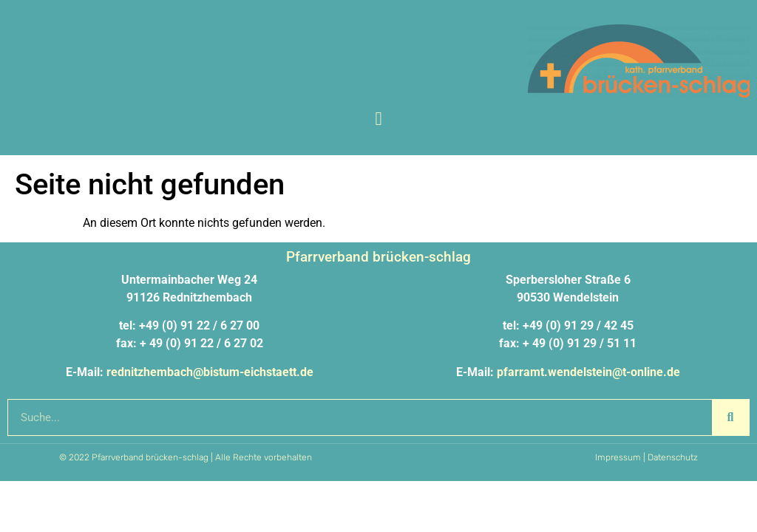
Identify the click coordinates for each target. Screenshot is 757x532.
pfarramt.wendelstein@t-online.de (588, 372)
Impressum (618, 457)
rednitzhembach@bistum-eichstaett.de (210, 372)
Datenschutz (673, 457)
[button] (378, 119)
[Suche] (730, 417)
